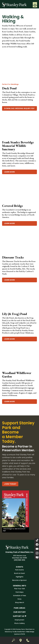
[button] (35, 5)
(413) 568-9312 (19, 560)
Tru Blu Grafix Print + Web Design (23, 632)
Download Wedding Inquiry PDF (19, 108)
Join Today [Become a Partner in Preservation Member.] (10, 484)
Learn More (9, 172)
